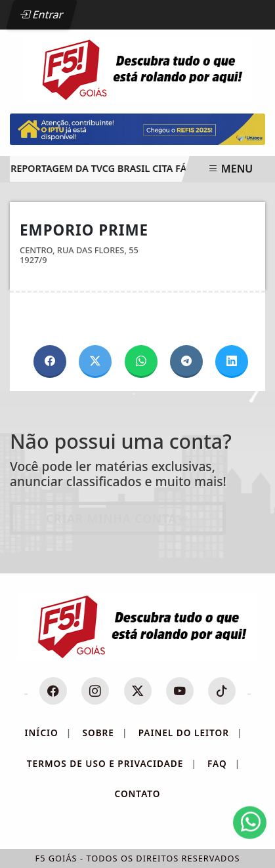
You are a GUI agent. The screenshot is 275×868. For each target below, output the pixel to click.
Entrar (41, 14)
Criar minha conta (118, 518)
